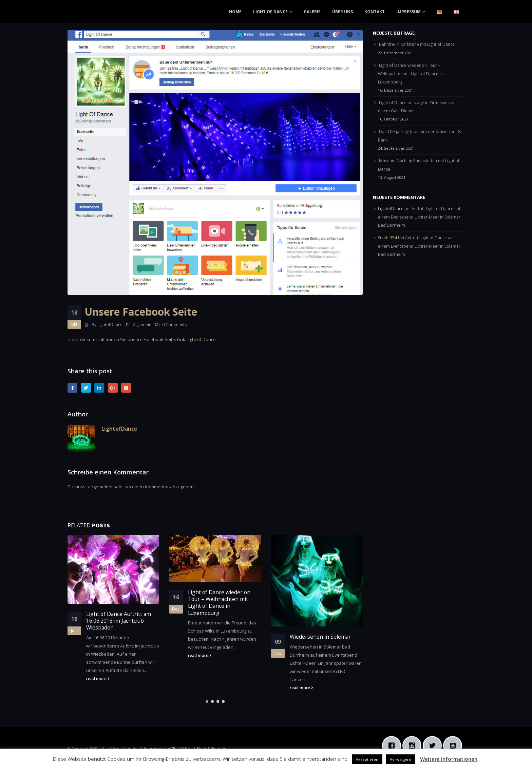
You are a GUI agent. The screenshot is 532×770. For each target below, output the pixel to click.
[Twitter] (434, 746)
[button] (207, 701)
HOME (235, 12)
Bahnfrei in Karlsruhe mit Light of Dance (417, 44)
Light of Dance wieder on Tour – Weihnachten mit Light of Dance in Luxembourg (219, 603)
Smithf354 (387, 238)
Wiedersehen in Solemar (320, 637)
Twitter (86, 388)
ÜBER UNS (343, 12)
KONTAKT (375, 12)
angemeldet (100, 487)
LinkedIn (99, 388)
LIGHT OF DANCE (270, 12)
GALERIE (312, 12)
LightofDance (110, 324)
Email (126, 388)
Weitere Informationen (449, 759)
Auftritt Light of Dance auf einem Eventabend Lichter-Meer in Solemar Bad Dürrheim (419, 217)
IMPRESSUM (408, 12)
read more (98, 678)
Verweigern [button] (401, 759)
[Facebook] (393, 746)
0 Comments (175, 324)
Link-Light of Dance (196, 339)
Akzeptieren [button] (367, 759)
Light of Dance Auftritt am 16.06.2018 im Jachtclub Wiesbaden (119, 621)
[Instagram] (414, 746)
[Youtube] (454, 746)
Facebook (72, 388)
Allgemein (142, 324)
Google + (113, 388)
